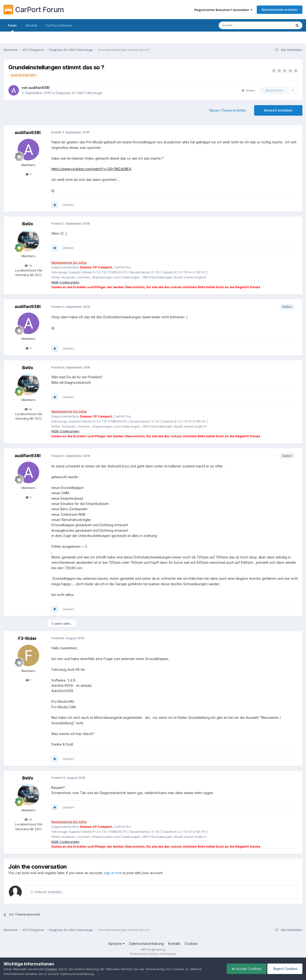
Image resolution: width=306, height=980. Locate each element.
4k (28, 265)
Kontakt (174, 944)
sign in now (113, 873)
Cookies (191, 944)
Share (248, 90)
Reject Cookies (285, 969)
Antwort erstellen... (47, 892)
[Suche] (243, 25)
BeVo (28, 224)
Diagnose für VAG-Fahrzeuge (79, 93)
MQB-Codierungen (65, 282)
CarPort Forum (34, 10)
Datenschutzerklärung (146, 944)
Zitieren (68, 205)
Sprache (116, 944)
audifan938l (39, 88)
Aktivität (31, 25)
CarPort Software (59, 25)
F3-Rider (27, 638)
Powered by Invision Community (153, 954)
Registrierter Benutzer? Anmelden (223, 10)
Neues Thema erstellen (228, 110)
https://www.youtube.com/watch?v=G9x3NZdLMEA (91, 169)
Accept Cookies (246, 969)
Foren (12, 27)
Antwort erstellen (278, 110)
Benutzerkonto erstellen (280, 10)
